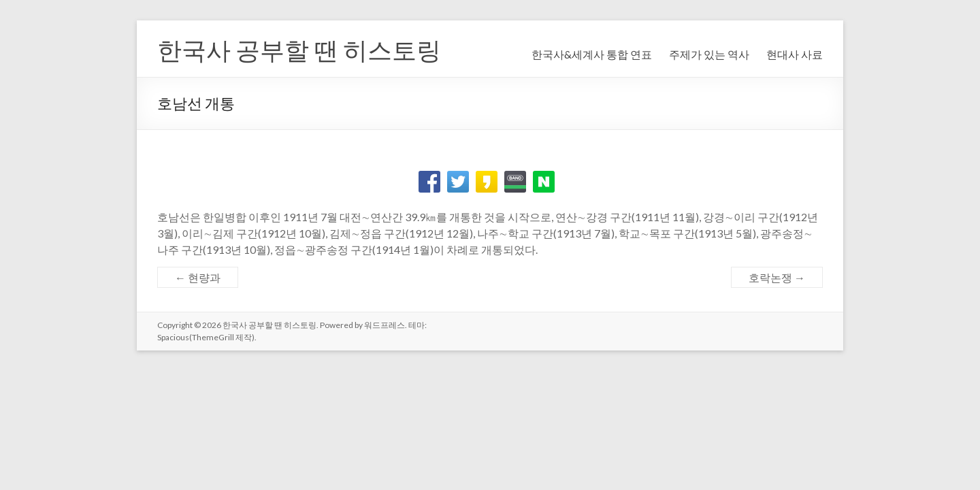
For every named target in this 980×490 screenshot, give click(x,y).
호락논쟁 (777, 277)
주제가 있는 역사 (709, 54)
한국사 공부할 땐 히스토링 (299, 50)
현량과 (198, 277)
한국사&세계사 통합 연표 (592, 54)
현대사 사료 (795, 54)
